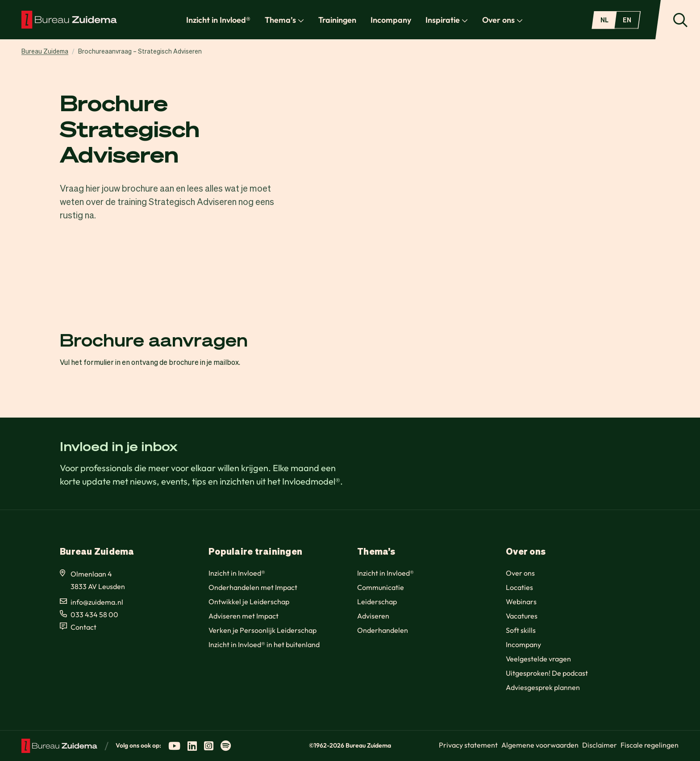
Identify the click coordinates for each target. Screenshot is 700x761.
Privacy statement (468, 745)
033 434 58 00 (94, 615)
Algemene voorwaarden (540, 745)
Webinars (521, 602)
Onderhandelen (383, 630)
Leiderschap (377, 602)
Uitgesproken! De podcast (547, 673)
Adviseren (373, 616)
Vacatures (522, 616)
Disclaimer (600, 745)
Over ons (502, 20)
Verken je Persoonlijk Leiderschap (262, 630)
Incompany (391, 20)
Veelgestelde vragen (538, 659)
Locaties (519, 587)
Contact (83, 627)
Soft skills (521, 630)
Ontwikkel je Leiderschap (249, 602)
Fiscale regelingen (650, 745)
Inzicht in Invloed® (218, 20)
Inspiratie (447, 20)
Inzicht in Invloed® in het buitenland (264, 644)
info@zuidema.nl (97, 602)
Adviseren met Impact (244, 616)
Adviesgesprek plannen (543, 687)
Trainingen (337, 20)
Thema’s (284, 20)
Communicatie (381, 587)
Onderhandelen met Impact (253, 587)
